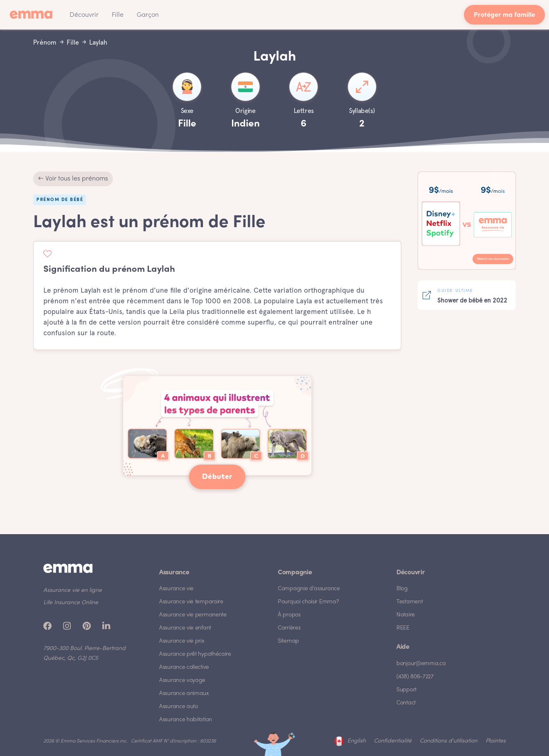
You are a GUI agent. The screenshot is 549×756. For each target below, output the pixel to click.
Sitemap (288, 641)
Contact (406, 703)
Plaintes (496, 741)
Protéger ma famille (504, 15)
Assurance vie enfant (185, 628)
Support (406, 690)
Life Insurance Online (71, 603)
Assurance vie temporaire (191, 602)
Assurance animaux (184, 694)
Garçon (148, 15)
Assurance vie (176, 589)
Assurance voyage (182, 680)
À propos (289, 615)
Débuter (217, 477)
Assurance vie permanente (193, 615)
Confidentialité (393, 741)
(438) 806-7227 (415, 677)
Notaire (406, 615)
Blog (402, 589)
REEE (403, 628)
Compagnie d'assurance (309, 589)
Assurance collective (184, 667)
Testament (409, 602)
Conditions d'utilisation (449, 741)
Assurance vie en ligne (73, 590)
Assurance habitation (186, 720)
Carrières (289, 628)
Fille (118, 15)
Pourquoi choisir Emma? (308, 602)
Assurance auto (179, 707)
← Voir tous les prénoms (73, 179)
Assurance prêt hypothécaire (195, 654)
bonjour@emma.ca (421, 664)
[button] (84, 15)
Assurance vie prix (182, 641)
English (357, 741)
